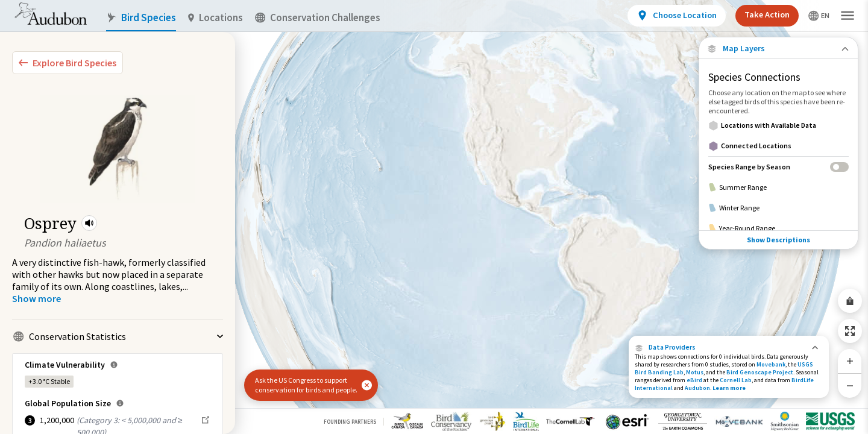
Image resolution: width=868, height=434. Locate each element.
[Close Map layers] (778, 49)
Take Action (767, 14)
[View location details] (677, 16)
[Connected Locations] (778, 146)
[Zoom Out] (850, 385)
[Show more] (36, 298)
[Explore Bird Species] (68, 63)
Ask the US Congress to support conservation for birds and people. (306, 385)
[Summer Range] (778, 187)
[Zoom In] (850, 361)
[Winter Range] (778, 208)
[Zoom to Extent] (850, 331)
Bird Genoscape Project (760, 372)
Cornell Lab (736, 380)
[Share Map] (850, 301)
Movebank (771, 364)
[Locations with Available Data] (778, 125)
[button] (89, 223)
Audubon (697, 388)
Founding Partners (350, 422)
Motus (695, 372)
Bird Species (141, 18)
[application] (434, 217)
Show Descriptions (778, 240)
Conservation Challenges (318, 18)
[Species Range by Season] (778, 167)
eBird (694, 380)
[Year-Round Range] (778, 228)
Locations (215, 18)
